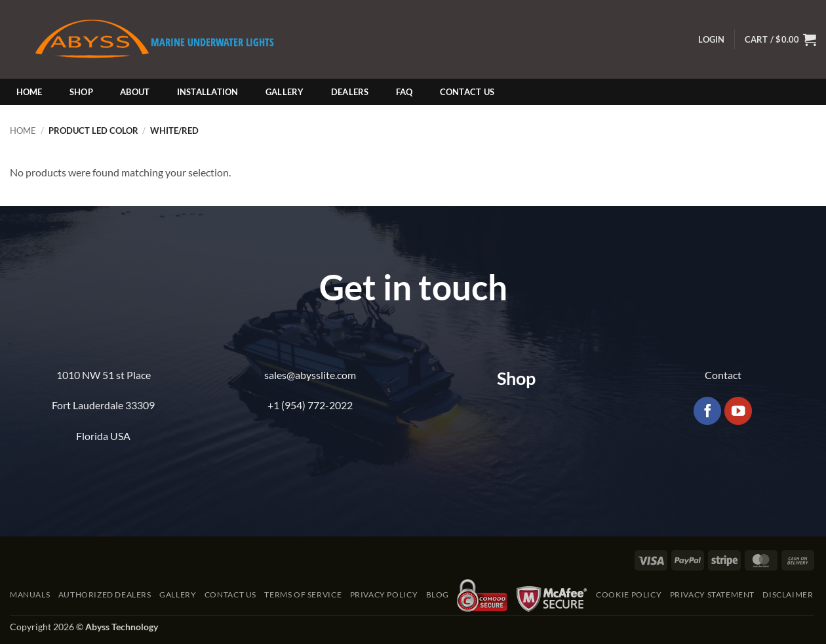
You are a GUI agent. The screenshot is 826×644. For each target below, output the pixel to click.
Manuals (30, 594)
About (135, 92)
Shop (81, 92)
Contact (723, 375)
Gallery (285, 92)
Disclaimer (788, 594)
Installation (208, 92)
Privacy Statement (712, 594)
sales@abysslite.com (310, 375)
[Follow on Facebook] (708, 411)
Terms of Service (303, 594)
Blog (438, 594)
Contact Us (467, 92)
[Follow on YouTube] (738, 411)
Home (29, 92)
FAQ (404, 92)
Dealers (350, 92)
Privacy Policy (384, 594)
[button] (711, 40)
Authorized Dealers (105, 594)
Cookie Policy (629, 594)
